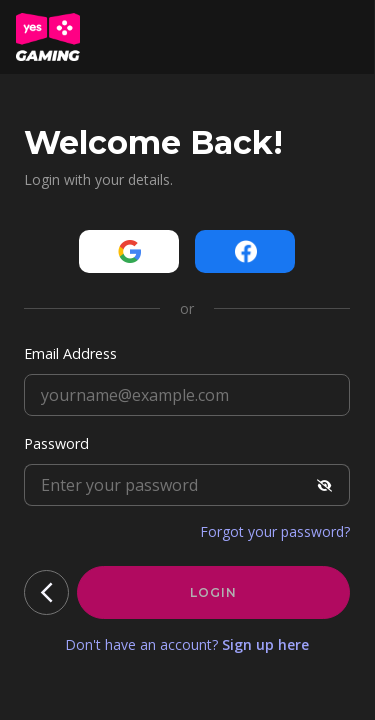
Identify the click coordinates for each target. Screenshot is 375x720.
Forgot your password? (275, 531)
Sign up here (265, 644)
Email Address (70, 353)
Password (56, 443)
